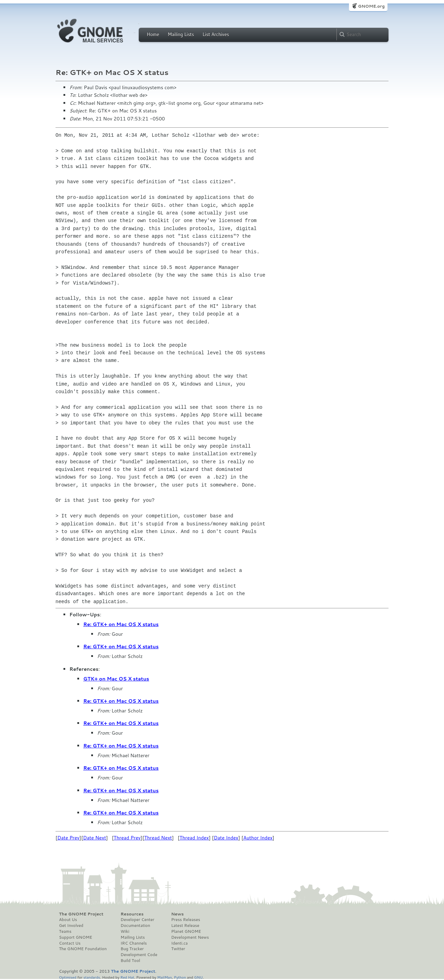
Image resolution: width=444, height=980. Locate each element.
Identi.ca (179, 943)
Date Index (226, 838)
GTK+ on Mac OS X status (116, 679)
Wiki (125, 931)
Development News (190, 937)
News (177, 914)
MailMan (164, 977)
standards (92, 977)
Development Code (139, 955)
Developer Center (138, 920)
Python (180, 977)
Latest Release (185, 926)
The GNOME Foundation (83, 949)
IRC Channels (134, 943)
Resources (132, 914)
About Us (68, 920)
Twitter (178, 949)
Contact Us (70, 943)
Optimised (68, 977)
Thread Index (194, 838)
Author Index (258, 838)
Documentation (135, 926)
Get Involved (71, 926)
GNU (199, 977)
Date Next (94, 838)
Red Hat (127, 977)
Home (153, 34)
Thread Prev (127, 838)
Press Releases (185, 920)
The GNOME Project (81, 914)
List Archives (216, 34)
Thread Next (158, 838)
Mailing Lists (181, 34)
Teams (65, 931)
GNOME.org (371, 6)
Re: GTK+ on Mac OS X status (121, 624)
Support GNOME (76, 937)
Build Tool (130, 961)
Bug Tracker (132, 949)
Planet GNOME (186, 931)
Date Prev (68, 838)
